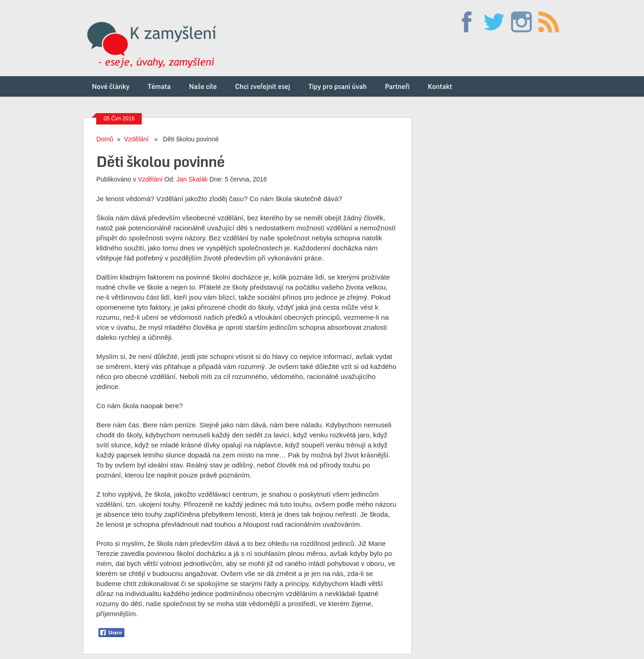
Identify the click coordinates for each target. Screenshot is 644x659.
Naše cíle (203, 86)
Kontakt (440, 86)
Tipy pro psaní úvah (338, 86)
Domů (105, 139)
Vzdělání (136, 139)
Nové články (111, 86)
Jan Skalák (192, 179)
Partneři (397, 86)
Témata (159, 86)
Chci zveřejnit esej (263, 86)
